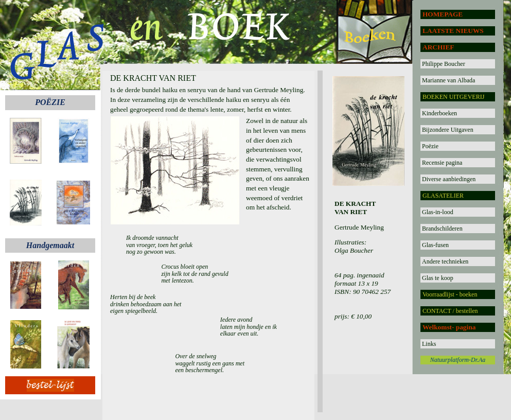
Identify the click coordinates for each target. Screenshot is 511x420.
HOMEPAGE (443, 14)
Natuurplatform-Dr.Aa (458, 360)
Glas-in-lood (438, 212)
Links (429, 344)
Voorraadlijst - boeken (450, 294)
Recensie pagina (442, 163)
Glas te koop (438, 278)
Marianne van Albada (448, 80)
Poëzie (430, 146)
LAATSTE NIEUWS (453, 31)
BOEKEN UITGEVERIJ (453, 97)
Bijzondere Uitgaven (448, 130)
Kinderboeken (439, 113)
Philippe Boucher (444, 64)
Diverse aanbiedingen (449, 179)
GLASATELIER (443, 196)
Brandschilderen (442, 229)
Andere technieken (445, 261)
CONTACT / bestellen (450, 311)
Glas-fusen (435, 245)
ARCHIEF (438, 47)
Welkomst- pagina (449, 327)
